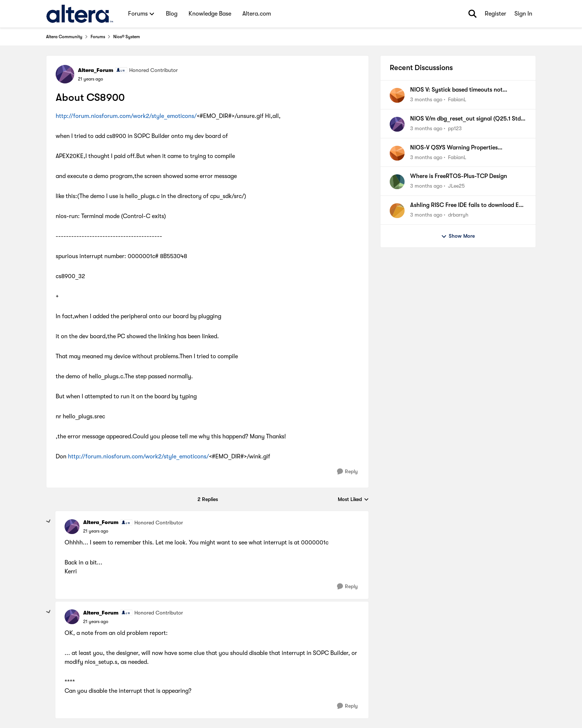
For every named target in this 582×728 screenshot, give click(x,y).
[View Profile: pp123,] (397, 124)
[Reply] (347, 472)
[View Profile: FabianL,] (397, 95)
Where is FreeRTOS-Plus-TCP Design (459, 176)
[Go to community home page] (80, 14)
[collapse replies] (49, 521)
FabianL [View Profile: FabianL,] (457, 99)
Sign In (523, 14)
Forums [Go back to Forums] (98, 37)
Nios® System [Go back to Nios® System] (127, 37)
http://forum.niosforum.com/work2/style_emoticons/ (126, 116)
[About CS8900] (96, 531)
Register (496, 14)
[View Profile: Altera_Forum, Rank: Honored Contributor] (65, 74)
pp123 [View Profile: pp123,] (455, 128)
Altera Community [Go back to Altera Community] (64, 37)
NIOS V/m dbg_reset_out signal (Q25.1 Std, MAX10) (466, 119)
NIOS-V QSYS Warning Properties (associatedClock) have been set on (457, 148)
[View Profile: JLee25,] (397, 182)
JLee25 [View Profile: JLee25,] (456, 186)
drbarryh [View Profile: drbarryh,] (458, 215)
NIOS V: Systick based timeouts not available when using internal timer (456, 90)
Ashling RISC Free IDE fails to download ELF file (467, 205)
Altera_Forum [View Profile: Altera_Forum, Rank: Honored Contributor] (96, 70)
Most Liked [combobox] (353, 500)
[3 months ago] (426, 100)
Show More (458, 236)
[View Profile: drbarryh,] (397, 211)
